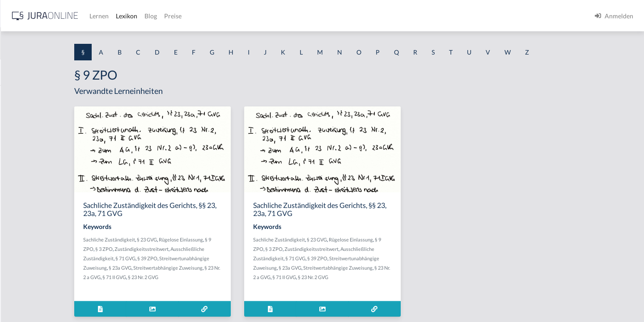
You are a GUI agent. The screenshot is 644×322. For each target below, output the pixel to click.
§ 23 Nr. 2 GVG (225, 277)
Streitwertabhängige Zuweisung (244, 268)
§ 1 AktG (19, 95)
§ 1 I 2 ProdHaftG (31, 236)
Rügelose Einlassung (256, 239)
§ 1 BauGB (21, 115)
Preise (315, 16)
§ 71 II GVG (197, 277)
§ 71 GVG (201, 258)
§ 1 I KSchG (23, 276)
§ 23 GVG (222, 239)
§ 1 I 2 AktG (23, 216)
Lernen (241, 16)
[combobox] (72, 43)
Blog (293, 16)
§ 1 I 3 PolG (23, 256)
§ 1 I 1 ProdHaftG (31, 196)
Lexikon (269, 16)
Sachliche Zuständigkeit (185, 239)
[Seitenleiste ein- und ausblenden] (129, 14)
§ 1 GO (17, 135)
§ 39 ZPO (223, 258)
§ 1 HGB (19, 155)
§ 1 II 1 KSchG (26, 296)
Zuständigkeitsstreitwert (217, 249)
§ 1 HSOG (21, 176)
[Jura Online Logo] (187, 16)
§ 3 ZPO (180, 249)
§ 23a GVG (196, 268)
